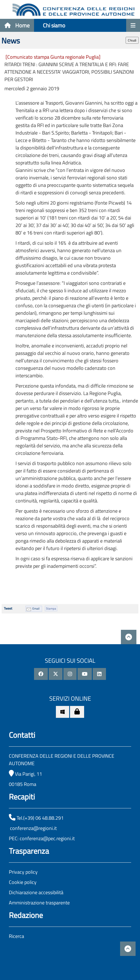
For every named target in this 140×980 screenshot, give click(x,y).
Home (17, 25)
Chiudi (132, 40)
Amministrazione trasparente (39, 903)
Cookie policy (23, 882)
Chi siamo (54, 25)
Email (36, 608)
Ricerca (16, 936)
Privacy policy (23, 872)
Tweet (8, 608)
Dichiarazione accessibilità (36, 892)
